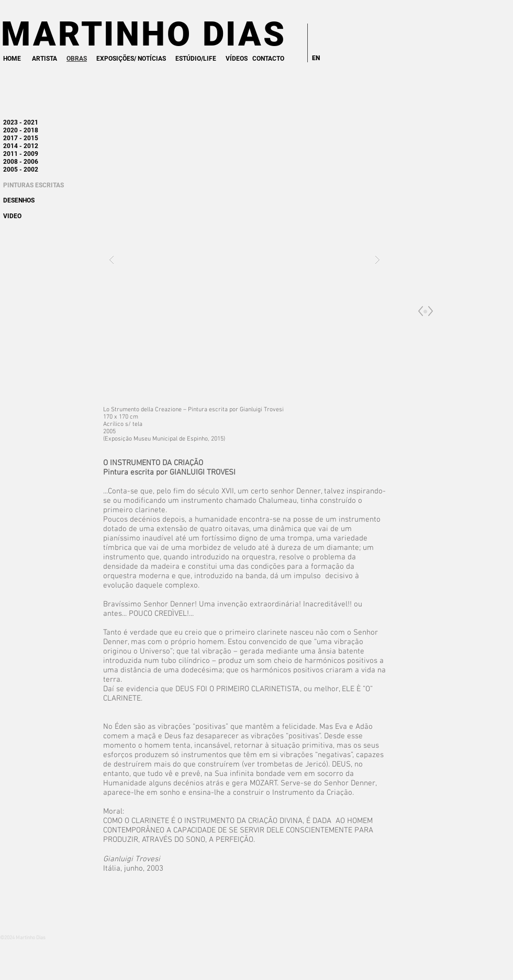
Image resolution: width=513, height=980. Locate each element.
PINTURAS (18, 185)
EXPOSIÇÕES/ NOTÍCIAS (131, 59)
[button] (244, 259)
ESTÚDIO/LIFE (196, 59)
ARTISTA (44, 59)
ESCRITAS (49, 185)
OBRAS (77, 59)
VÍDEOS (237, 59)
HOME (12, 59)
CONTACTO (268, 59)
